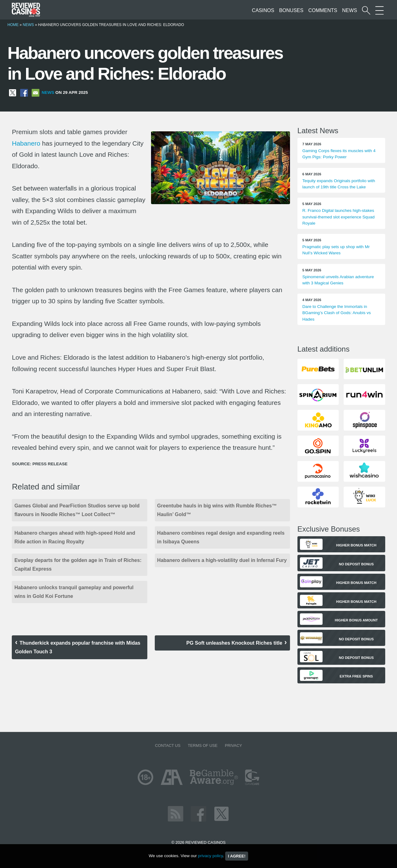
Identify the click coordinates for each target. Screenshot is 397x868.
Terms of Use (203, 745)
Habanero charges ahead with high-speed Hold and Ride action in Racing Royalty (75, 537)
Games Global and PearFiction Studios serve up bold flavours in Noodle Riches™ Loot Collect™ (77, 510)
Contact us (168, 745)
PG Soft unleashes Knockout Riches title (234, 643)
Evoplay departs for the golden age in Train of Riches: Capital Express (78, 565)
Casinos (263, 10)
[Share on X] (13, 92)
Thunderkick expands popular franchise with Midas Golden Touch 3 (78, 647)
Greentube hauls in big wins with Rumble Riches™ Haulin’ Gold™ (217, 510)
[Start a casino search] (366, 10)
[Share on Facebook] (24, 92)
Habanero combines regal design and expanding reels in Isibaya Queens (221, 537)
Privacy (233, 745)
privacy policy (210, 856)
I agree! (237, 856)
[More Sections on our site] (379, 10)
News (350, 10)
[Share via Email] (36, 92)
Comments (323, 10)
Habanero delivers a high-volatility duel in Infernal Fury (222, 560)
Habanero (26, 143)
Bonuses (291, 10)
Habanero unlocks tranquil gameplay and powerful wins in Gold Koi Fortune (74, 592)
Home (13, 25)
